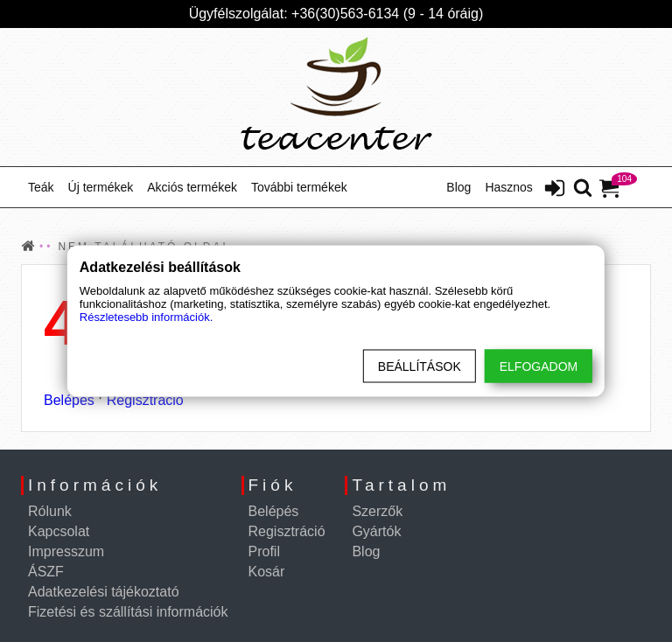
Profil (264, 551)
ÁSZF (46, 572)
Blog (458, 187)
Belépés (69, 400)
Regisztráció (145, 400)
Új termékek (101, 187)
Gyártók (376, 531)
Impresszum (66, 551)
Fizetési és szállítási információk (128, 612)
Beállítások (420, 366)
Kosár (267, 572)
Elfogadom (539, 366)
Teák (41, 187)
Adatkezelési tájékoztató (104, 592)
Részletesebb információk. (146, 317)
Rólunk (50, 511)
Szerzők (377, 511)
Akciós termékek (192, 187)
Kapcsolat (59, 531)
